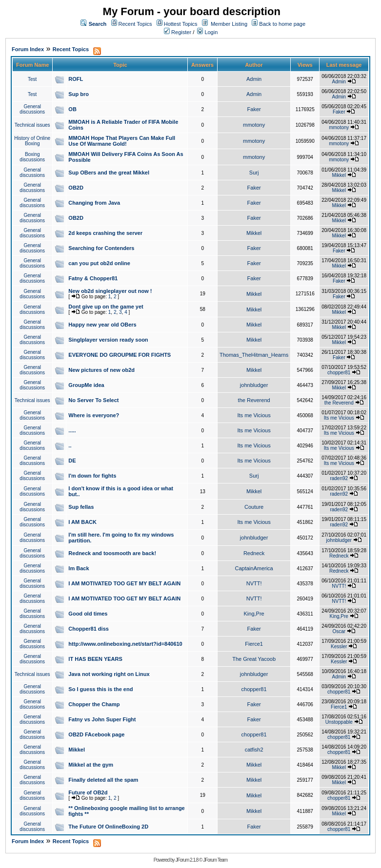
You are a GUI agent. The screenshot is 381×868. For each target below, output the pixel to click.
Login (207, 32)
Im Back (79, 568)
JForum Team (215, 860)
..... (72, 430)
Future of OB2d (88, 792)
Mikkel (339, 175)
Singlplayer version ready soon (108, 340)
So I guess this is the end (100, 689)
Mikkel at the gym (91, 765)
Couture (254, 507)
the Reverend (254, 400)
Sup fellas (81, 507)
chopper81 (339, 373)
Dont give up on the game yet (106, 307)
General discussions (32, 109)
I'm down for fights (92, 476)
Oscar (339, 631)
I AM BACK (82, 522)
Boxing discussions (32, 157)
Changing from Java (94, 203)
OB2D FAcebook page (96, 734)
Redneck (254, 553)
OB (72, 109)
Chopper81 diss (89, 629)
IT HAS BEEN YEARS (95, 659)
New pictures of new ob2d (101, 370)
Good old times (88, 614)
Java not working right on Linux (109, 674)
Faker (254, 109)
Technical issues (32, 125)
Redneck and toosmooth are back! (112, 553)
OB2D (76, 188)
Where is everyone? (94, 415)
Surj (254, 173)
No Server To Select (93, 400)
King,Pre (254, 614)
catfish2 (254, 750)
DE (72, 461)
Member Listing (229, 24)
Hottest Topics (181, 24)
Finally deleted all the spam (103, 780)
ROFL (76, 79)
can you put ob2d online (99, 263)
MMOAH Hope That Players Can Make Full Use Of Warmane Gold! (122, 141)
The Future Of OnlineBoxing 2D (108, 827)
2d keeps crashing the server (105, 233)
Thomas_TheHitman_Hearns (254, 355)
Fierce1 (254, 644)
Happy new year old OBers (102, 325)
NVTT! (254, 583)
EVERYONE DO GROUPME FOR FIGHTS (120, 355)
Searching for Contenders (101, 248)
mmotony (254, 125)
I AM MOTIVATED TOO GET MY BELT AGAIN (124, 583)
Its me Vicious (254, 415)
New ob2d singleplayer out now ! (110, 291)
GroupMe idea (86, 385)
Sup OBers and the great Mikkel (109, 173)
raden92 (339, 478)
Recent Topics (135, 24)
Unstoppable (339, 722)
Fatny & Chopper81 (93, 278)
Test (32, 79)
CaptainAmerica (254, 568)
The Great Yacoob (254, 659)
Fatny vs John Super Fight (102, 719)
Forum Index (28, 49)
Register (178, 32)
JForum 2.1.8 (187, 860)
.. (70, 445)
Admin (254, 79)
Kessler (339, 646)
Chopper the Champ (94, 704)
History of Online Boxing (32, 141)
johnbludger (254, 385)
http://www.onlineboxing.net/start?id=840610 (125, 644)
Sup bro (79, 94)
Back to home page (282, 24)
